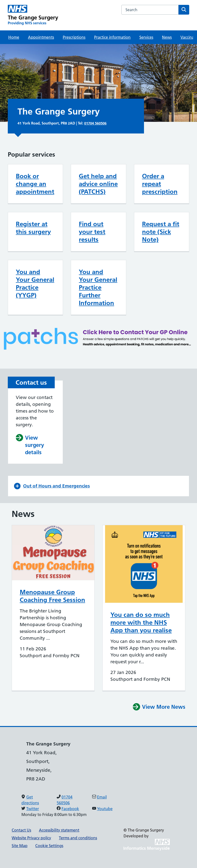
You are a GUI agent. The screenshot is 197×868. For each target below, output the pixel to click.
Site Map (20, 846)
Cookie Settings (49, 846)
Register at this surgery (33, 228)
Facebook (70, 809)
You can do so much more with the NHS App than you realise (141, 622)
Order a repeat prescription (160, 184)
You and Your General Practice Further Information (98, 287)
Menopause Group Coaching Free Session (52, 596)
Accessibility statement (59, 830)
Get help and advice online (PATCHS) (98, 184)
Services (146, 37)
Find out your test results (92, 232)
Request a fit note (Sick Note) (161, 232)
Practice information (112, 37)
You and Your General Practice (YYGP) (35, 283)
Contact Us (21, 830)
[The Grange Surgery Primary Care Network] (33, 15)
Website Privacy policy (31, 838)
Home (14, 37)
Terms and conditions (78, 838)
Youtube (105, 809)
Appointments (41, 37)
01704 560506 (95, 123)
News (167, 37)
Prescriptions (74, 37)
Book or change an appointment (35, 184)
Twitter (33, 809)
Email (102, 797)
